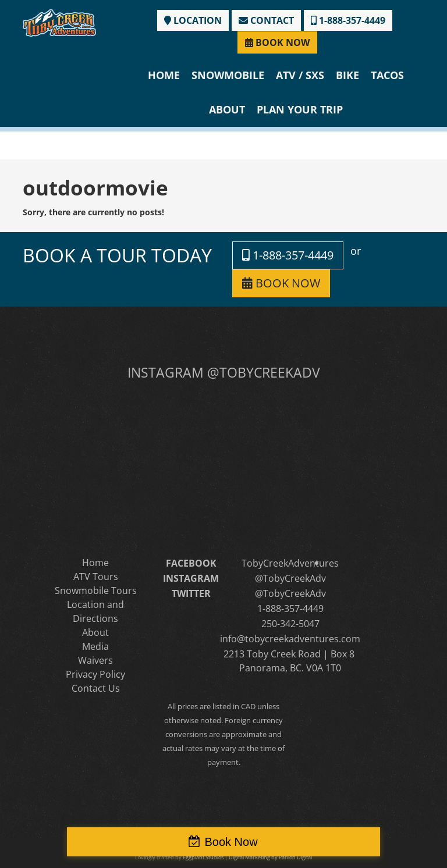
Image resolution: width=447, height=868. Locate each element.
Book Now (231, 842)
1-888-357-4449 (348, 20)
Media (95, 646)
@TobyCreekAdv (290, 578)
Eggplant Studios (203, 857)
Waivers (95, 660)
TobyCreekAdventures (290, 563)
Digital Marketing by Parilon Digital (270, 857)
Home (164, 75)
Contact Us (96, 688)
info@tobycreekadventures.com (290, 639)
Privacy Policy (95, 674)
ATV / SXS (300, 75)
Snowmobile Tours (96, 590)
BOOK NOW (277, 42)
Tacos (387, 75)
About (227, 109)
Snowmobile (228, 75)
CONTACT (266, 20)
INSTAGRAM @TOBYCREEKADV (224, 372)
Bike (347, 75)
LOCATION (193, 20)
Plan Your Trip (300, 109)
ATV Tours (96, 577)
